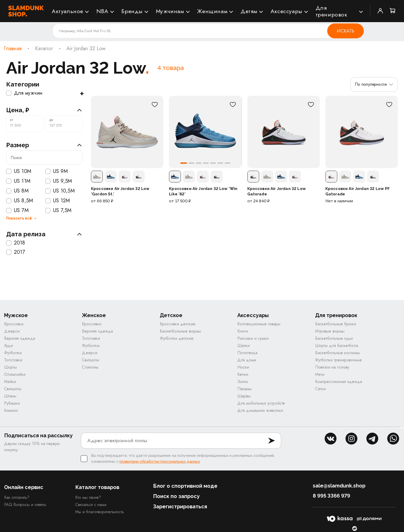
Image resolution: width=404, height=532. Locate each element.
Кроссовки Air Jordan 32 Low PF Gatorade (358, 191)
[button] (184, 163)
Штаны (10, 396)
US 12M (58, 201)
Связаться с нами (91, 505)
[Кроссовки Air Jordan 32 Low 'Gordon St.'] (127, 132)
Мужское (16, 315)
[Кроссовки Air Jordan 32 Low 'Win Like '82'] (205, 132)
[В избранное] (155, 104)
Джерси (12, 331)
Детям (249, 11)
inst (351, 439)
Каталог (44, 49)
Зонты (243, 382)
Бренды (132, 11)
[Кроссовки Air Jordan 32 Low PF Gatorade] (362, 132)
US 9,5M (59, 181)
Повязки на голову (332, 367)
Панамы (245, 389)
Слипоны (90, 367)
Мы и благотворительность (100, 512)
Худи (9, 346)
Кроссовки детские (178, 324)
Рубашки (12, 403)
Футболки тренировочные (338, 360)
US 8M (17, 191)
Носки (243, 367)
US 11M (18, 181)
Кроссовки (14, 324)
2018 (16, 243)
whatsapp (393, 439)
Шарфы (244, 396)
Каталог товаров (97, 487)
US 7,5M (58, 211)
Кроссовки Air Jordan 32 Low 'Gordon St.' (120, 191)
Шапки (243, 346)
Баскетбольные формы (180, 331)
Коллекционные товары (259, 324)
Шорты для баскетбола (337, 346)
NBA (102, 11)
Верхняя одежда (20, 338)
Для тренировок (331, 11)
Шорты (10, 367)
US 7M (17, 211)
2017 (16, 252)
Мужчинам (170, 11)
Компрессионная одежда (339, 382)
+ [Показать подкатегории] (82, 93)
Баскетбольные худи (334, 338)
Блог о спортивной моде (185, 486)
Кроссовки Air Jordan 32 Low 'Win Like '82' (203, 191)
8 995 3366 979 (331, 496)
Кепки (243, 374)
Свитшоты (13, 389)
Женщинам (212, 11)
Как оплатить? (17, 497)
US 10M (19, 171)
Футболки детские (177, 338)
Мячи (320, 374)
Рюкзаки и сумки (253, 338)
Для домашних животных (260, 410)
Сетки (320, 389)
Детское (171, 315)
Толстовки (13, 360)
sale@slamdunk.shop (339, 486)
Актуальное (68, 11)
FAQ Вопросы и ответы (25, 505)
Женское (94, 315)
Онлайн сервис (24, 487)
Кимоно (11, 410)
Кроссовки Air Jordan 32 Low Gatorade (277, 191)
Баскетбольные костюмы (338, 353)
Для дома (247, 360)
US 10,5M (60, 191)
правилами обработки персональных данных (160, 461)
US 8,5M (20, 201)
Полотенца (247, 353)
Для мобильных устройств (261, 403)
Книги (243, 331)
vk (331, 439)
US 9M (57, 171)
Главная (13, 49)
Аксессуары (287, 11)
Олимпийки (15, 374)
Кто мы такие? (88, 497)
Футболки (13, 353)
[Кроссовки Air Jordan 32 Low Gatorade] (284, 132)
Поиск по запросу (176, 496)
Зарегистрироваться (180, 507)
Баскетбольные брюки (336, 324)
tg (372, 439)
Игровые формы (330, 331)
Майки (10, 382)
